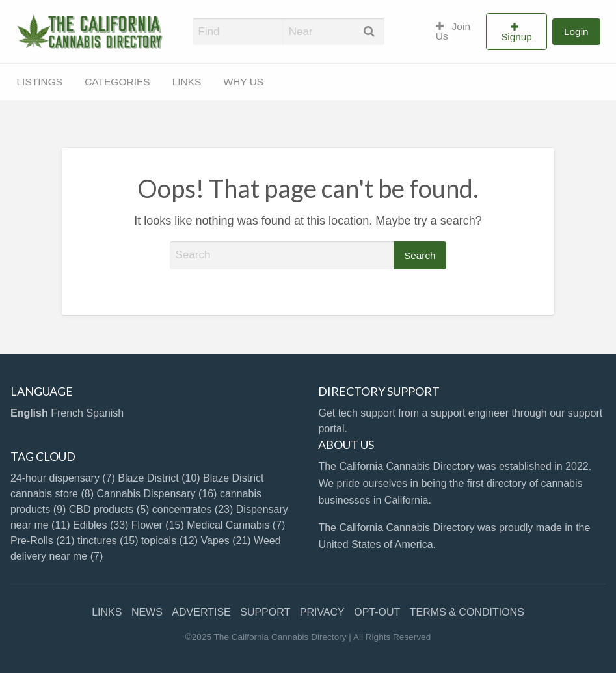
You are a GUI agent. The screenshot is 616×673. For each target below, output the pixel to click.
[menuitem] (455, 32)
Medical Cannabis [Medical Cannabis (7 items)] (236, 525)
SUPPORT (265, 612)
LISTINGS (40, 82)
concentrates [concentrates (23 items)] (193, 509)
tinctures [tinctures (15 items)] (108, 541)
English (29, 413)
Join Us (453, 32)
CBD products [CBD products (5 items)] (109, 509)
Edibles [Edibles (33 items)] (100, 525)
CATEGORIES (117, 82)
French (67, 413)
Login (576, 32)
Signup (516, 37)
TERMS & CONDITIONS (467, 612)
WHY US (243, 82)
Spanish (105, 413)
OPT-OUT (377, 612)
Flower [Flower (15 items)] (158, 525)
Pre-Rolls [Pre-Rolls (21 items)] (43, 541)
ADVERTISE (201, 612)
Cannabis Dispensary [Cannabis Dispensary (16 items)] (156, 494)
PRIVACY (322, 612)
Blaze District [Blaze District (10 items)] (159, 478)
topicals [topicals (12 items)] (169, 541)
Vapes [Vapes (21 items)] (226, 541)
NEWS (147, 612)
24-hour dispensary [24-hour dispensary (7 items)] (63, 478)
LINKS (187, 82)
